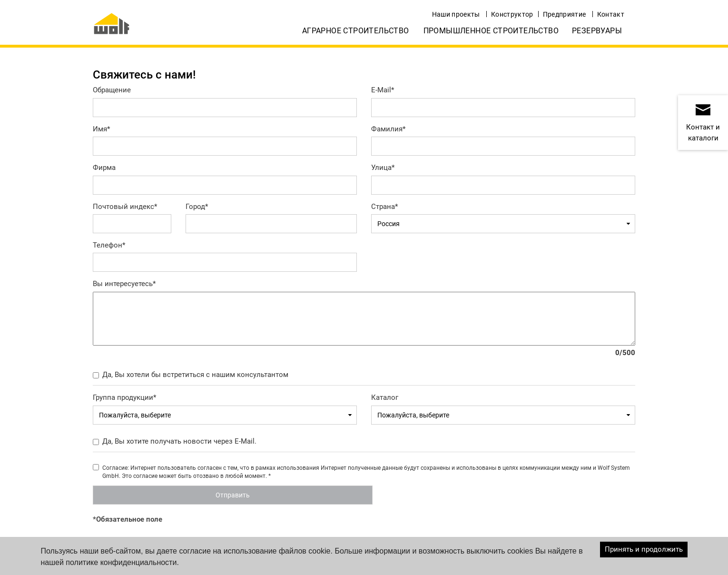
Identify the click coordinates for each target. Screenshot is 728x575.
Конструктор (512, 14)
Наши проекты (456, 14)
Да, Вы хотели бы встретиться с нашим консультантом (195, 375)
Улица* (383, 168)
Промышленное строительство (491, 31)
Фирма (104, 168)
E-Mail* (383, 90)
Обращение (112, 90)
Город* (197, 207)
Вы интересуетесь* (124, 284)
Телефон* (109, 245)
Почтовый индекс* (125, 207)
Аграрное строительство (356, 31)
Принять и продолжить (644, 549)
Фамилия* (388, 129)
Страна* (384, 207)
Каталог (385, 397)
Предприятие (565, 14)
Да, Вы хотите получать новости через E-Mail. (179, 441)
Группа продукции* (124, 397)
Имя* (101, 129)
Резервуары (597, 31)
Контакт (611, 14)
